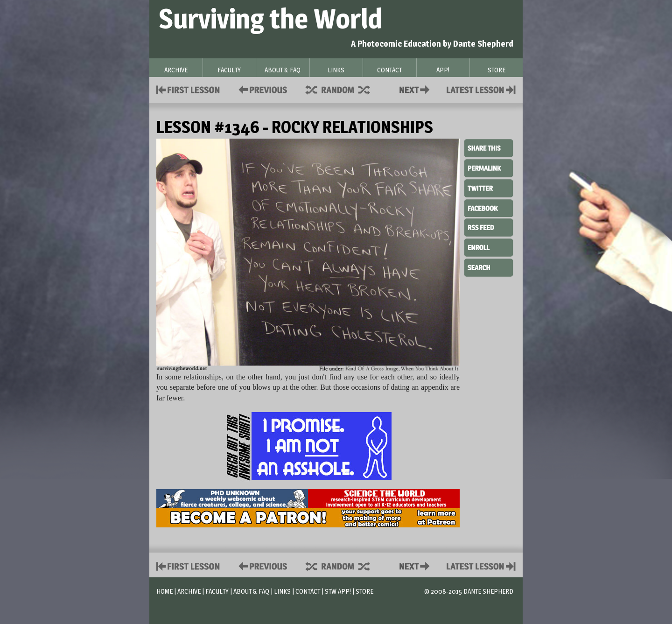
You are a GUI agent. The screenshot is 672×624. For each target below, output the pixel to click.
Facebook (489, 207)
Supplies (344, 89)
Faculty (217, 591)
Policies (261, 89)
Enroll (489, 246)
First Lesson (188, 89)
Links (282, 591)
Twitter (489, 188)
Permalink (489, 168)
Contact (416, 89)
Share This (489, 148)
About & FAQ (251, 591)
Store (364, 591)
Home (164, 591)
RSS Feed (489, 227)
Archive (189, 591)
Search (489, 266)
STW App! (338, 591)
